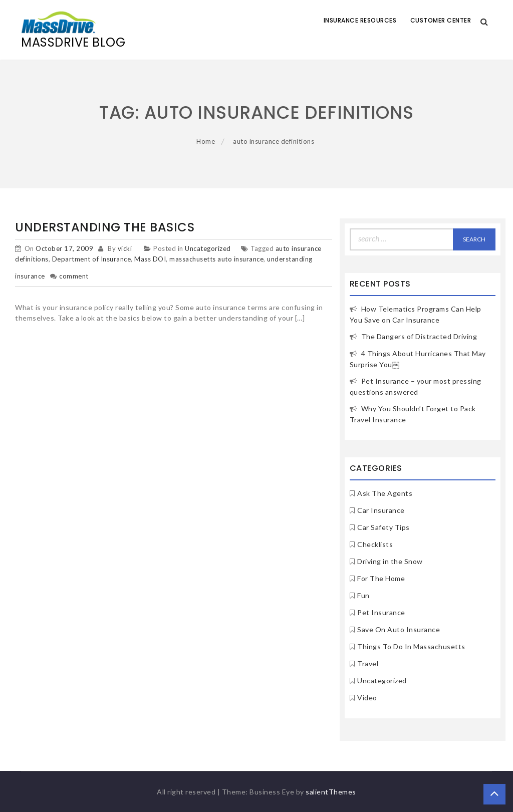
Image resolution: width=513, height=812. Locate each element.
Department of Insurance (92, 259)
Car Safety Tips (383, 527)
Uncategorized (208, 248)
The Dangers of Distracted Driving (419, 336)
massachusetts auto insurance (216, 259)
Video (367, 698)
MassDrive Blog (73, 42)
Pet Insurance (381, 612)
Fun (363, 595)
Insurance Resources (360, 20)
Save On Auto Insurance (399, 629)
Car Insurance (381, 510)
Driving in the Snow (390, 561)
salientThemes (331, 792)
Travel (368, 663)
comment (74, 276)
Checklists (375, 544)
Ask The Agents (385, 493)
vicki (125, 248)
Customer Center (441, 20)
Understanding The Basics (105, 227)
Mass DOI (150, 259)
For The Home (381, 578)
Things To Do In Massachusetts (411, 646)
